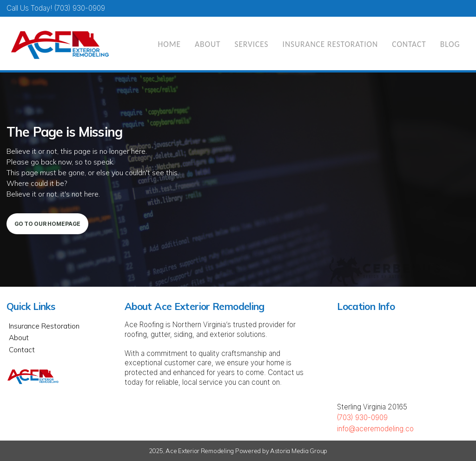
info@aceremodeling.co (375, 429)
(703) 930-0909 (362, 418)
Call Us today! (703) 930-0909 (56, 8)
